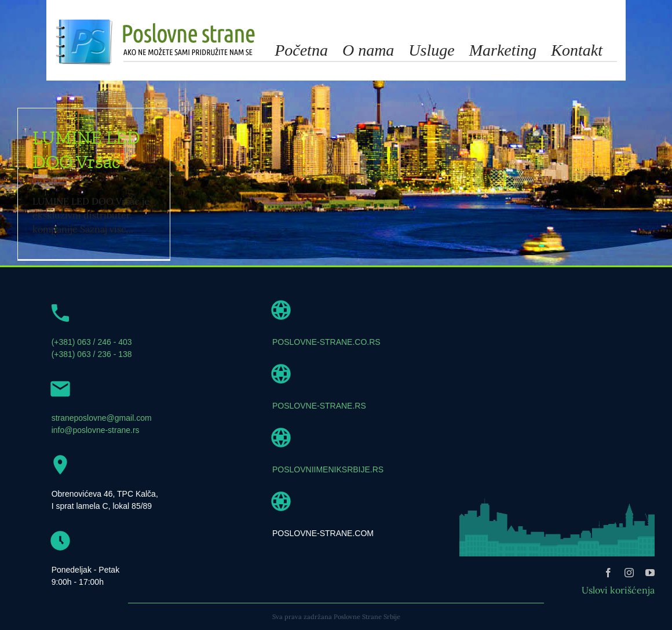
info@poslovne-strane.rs (96, 430)
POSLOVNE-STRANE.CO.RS (326, 342)
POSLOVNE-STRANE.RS (319, 406)
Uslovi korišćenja (618, 590)
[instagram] (629, 573)
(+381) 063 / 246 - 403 (92, 342)
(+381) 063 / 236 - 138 (92, 354)
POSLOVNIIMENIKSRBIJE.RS (328, 469)
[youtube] (650, 573)
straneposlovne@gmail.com (102, 418)
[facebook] (608, 573)
